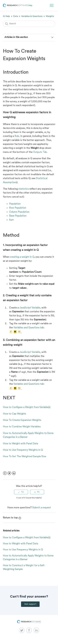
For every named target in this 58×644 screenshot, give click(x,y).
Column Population (19, 212)
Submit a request (42, 508)
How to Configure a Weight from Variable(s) (27, 407)
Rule (17, 136)
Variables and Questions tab (29, 328)
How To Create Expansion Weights (22, 420)
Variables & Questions (32, 16)
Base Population (18, 216)
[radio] (21, 492)
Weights (50, 16)
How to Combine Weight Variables (22, 427)
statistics (24, 189)
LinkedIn (14, 473)
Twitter (9, 473)
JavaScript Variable (30, 308)
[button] (52, 6)
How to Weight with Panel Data (20, 444)
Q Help (6, 16)
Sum (11, 220)
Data (16, 16)
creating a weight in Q (22, 257)
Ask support (30, 604)
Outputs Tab (40, 152)
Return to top (12, 518)
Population (15, 204)
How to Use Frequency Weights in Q (23, 450)
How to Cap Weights (15, 414)
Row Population (18, 208)
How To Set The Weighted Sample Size (25, 457)
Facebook (5, 473)
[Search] (29, 24)
